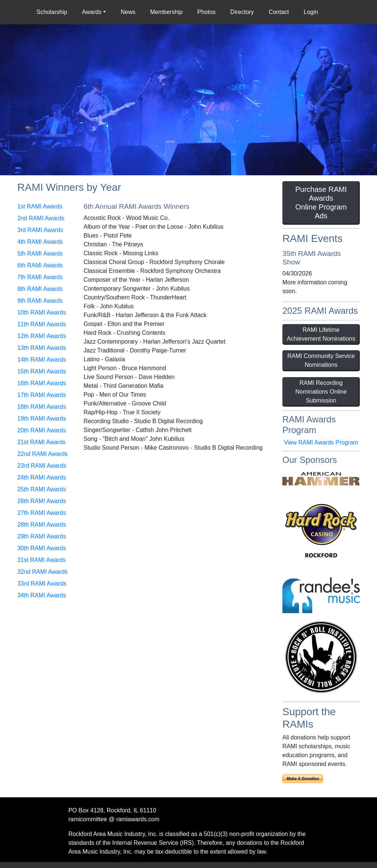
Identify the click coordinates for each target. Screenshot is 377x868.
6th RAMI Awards (40, 265)
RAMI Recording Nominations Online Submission (321, 392)
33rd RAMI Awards (42, 584)
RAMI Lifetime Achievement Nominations (321, 334)
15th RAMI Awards (42, 371)
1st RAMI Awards (40, 206)
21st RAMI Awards (41, 442)
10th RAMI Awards (42, 312)
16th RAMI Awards (42, 383)
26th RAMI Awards (42, 501)
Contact (279, 12)
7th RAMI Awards (40, 277)
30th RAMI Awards (42, 548)
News (128, 12)
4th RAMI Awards (40, 242)
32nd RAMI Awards (43, 572)
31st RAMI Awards (41, 560)
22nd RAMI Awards (43, 454)
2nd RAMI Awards (41, 218)
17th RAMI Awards (42, 395)
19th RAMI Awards (42, 419)
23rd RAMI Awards (42, 466)
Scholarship (53, 11)
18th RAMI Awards (42, 407)
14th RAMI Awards (42, 360)
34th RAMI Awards (42, 595)
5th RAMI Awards (40, 254)
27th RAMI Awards (42, 513)
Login (311, 12)
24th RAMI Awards (42, 477)
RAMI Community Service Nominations (321, 360)
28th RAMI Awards (42, 525)
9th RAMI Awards (40, 301)
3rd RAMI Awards (40, 230)
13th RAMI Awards (42, 348)
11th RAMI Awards (42, 324)
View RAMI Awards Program (321, 442)
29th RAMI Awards (42, 536)
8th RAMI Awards (40, 289)
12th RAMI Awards (42, 336)
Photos (207, 12)
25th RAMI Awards (42, 489)
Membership (166, 12)
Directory (242, 12)
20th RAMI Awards (42, 430)
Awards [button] (92, 12)
